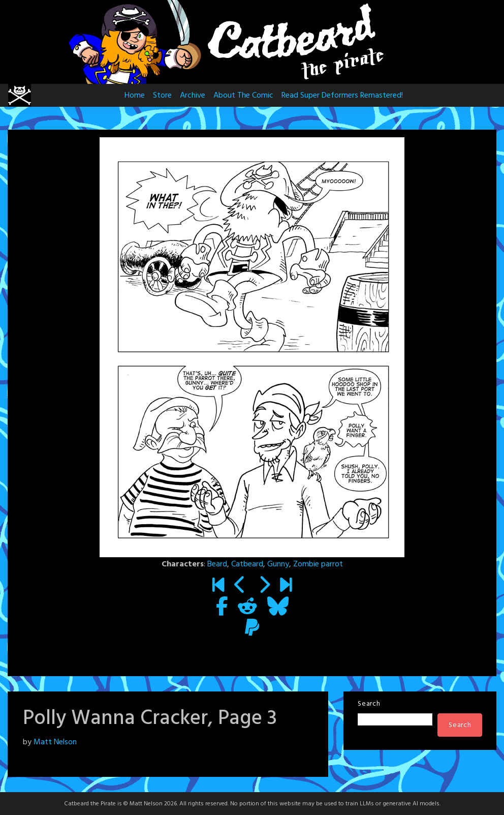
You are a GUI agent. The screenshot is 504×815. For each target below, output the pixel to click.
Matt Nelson (55, 742)
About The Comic (243, 96)
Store (162, 96)
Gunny (278, 564)
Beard (217, 564)
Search (369, 704)
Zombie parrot (318, 564)
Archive (193, 96)
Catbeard (247, 564)
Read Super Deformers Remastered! (342, 96)
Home (135, 96)
